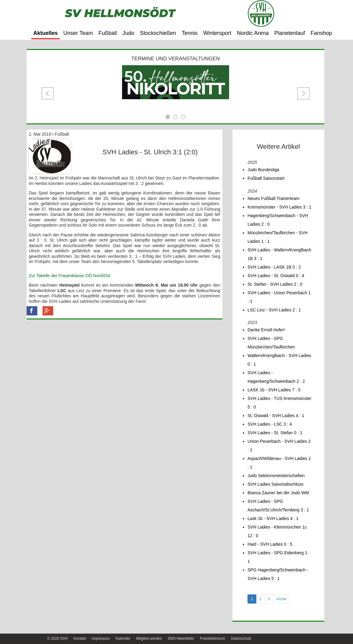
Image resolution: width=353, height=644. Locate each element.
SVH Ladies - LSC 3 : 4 (270, 424)
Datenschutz (241, 638)
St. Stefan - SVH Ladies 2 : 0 (275, 284)
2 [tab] (260, 599)
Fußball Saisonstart (266, 178)
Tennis (190, 33)
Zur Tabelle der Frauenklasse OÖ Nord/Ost (70, 276)
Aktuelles (46, 33)
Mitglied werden (149, 638)
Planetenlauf (290, 33)
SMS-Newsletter (181, 638)
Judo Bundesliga (263, 170)
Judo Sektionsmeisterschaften (276, 476)
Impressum (101, 638)
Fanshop (321, 33)
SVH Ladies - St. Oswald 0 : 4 (276, 276)
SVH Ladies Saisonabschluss (275, 484)
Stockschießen (158, 33)
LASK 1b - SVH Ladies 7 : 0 (274, 390)
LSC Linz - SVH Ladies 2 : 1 (274, 310)
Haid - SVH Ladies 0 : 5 (270, 544)
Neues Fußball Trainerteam (273, 198)
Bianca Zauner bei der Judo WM (278, 493)
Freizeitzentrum (213, 638)
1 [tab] (252, 599)
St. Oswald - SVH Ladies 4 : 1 (276, 416)
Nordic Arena (253, 33)
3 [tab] (269, 599)
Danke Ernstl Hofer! (266, 330)
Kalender (123, 638)
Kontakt (80, 638)
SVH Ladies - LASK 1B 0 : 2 (274, 267)
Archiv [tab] (281, 599)
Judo (128, 33)
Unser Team (78, 33)
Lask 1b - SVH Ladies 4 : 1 (273, 518)
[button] (48, 93)
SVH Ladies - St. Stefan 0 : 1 (275, 433)
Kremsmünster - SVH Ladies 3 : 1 (279, 207)
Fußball (108, 33)
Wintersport (217, 33)
